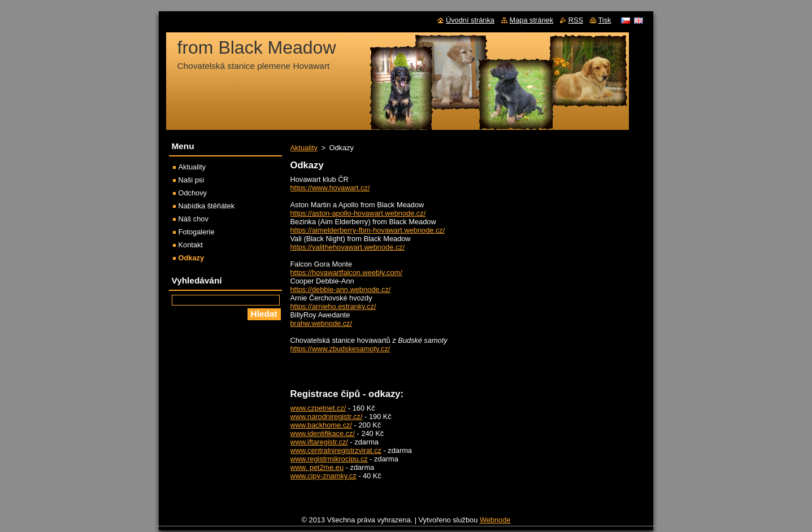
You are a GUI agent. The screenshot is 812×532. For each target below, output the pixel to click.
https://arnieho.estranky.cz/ (333, 306)
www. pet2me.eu (317, 467)
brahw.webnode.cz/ (322, 323)
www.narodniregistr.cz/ (327, 417)
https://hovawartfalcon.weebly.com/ (346, 272)
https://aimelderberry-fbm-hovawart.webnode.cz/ (368, 230)
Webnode (495, 520)
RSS (576, 20)
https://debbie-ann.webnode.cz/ (341, 289)
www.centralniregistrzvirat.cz (336, 450)
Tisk (605, 20)
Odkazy (192, 258)
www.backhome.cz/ (322, 425)
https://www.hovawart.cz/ (330, 188)
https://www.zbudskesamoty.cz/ (340, 349)
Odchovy (193, 193)
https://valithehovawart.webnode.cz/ (348, 247)
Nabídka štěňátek (207, 206)
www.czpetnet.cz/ (318, 408)
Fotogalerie (197, 232)
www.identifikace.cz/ (323, 433)
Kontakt (191, 245)
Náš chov (194, 219)
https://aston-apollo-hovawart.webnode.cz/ (358, 213)
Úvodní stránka (470, 20)
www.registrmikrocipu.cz (329, 459)
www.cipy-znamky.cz (324, 476)
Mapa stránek (532, 20)
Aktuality (304, 148)
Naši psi (192, 180)
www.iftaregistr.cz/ (319, 442)
